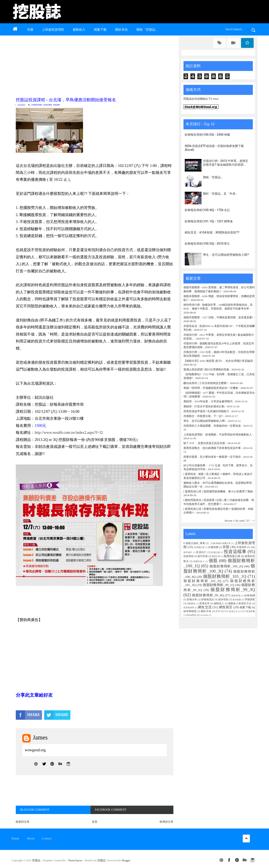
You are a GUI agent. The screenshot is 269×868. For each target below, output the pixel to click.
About (31, 838)
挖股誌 (37, 860)
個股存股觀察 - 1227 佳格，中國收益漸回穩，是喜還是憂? (218, 317)
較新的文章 (23, 822)
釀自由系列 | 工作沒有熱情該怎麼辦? (206, 383)
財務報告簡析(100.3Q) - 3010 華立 (207, 244)
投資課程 (57, 105)
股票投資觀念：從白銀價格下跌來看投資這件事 (212, 448)
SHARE (28, 715)
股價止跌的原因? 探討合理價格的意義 (206, 369)
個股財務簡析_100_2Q (226, 566)
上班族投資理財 (53, 30)
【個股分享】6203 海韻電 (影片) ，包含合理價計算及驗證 (218, 361)
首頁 (95, 822)
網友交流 (205, 607)
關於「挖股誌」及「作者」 (221, 194)
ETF (218, 611)
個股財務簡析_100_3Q (219, 568)
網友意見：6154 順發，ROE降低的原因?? (212, 232)
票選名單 (204, 604)
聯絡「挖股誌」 (147, 30)
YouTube (204, 615)
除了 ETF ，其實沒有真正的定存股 (204, 443)
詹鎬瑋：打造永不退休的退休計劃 (204, 406)
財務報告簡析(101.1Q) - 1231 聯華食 (209, 221)
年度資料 (241, 547)
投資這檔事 (48, 105)
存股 (30, 30)
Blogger (126, 860)
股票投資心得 (232, 556)
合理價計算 (199, 547)
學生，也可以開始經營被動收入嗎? (226, 255)
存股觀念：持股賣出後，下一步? (203, 416)
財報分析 (192, 600)
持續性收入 (199, 561)
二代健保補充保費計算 (220, 543)
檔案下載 (100, 30)
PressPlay (191, 615)
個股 (213, 561)
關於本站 (121, 30)
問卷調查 (250, 600)
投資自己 (201, 552)
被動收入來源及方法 (240, 604)
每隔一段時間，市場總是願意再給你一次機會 (211, 388)
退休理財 (223, 600)
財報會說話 (208, 600)
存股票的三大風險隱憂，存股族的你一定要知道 (212, 426)
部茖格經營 (189, 608)
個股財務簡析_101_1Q (225, 576)
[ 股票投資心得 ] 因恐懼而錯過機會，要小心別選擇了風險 (218, 491)
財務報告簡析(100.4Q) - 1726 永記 (207, 210)
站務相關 (249, 596)
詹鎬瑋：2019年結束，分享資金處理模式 (208, 401)
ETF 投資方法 (231, 611)
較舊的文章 (167, 822)
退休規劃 (237, 600)
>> (253, 521)
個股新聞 (236, 596)
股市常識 (203, 556)
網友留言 (226, 607)
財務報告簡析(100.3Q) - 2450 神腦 (207, 135)
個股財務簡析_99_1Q (218, 585)
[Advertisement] (96, 65)
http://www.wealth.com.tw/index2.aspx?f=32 (69, 433)
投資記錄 (215, 552)
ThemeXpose (75, 860)
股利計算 (216, 556)
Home (15, 838)
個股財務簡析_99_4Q (208, 595)
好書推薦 (213, 547)
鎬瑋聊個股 (190, 611)
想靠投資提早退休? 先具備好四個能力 (206, 411)
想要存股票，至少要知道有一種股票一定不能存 (212, 457)
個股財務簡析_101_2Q (202, 581)
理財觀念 (191, 604)
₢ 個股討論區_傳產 (194, 543)
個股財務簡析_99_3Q (233, 589)
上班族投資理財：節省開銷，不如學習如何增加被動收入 (218, 435)
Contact (47, 838)
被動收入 (79, 30)
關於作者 (206, 611)
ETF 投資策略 (248, 611)
